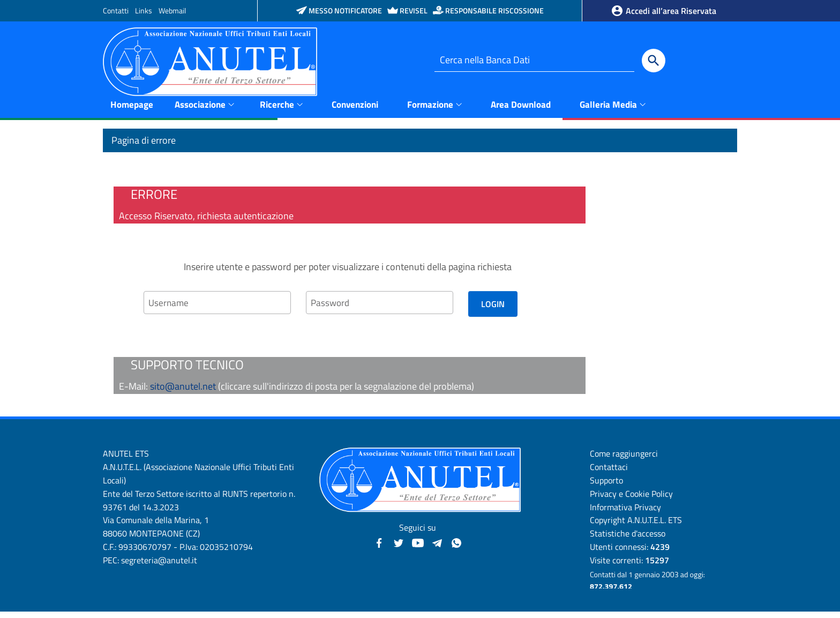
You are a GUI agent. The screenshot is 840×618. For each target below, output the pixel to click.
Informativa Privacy (625, 513)
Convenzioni (355, 110)
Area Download (521, 110)
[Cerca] (654, 61)
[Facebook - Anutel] (379, 548)
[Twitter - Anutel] (399, 548)
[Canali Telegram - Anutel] (437, 548)
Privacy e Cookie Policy (631, 500)
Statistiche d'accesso (628, 540)
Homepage (132, 110)
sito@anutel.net (183, 393)
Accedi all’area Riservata (663, 11)
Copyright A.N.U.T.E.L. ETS (636, 526)
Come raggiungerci (624, 460)
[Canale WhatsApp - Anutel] (456, 548)
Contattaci (609, 473)
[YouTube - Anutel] (418, 548)
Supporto (606, 487)
